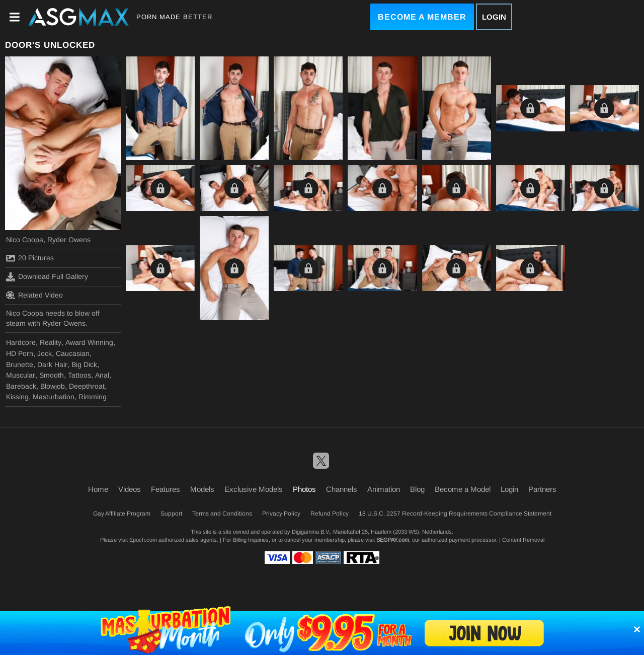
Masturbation (54, 397)
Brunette (20, 365)
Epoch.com (143, 540)
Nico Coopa (25, 240)
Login (494, 17)
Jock (45, 353)
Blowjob (53, 386)
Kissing (17, 397)
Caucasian (73, 353)
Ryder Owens (69, 240)
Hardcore (21, 342)
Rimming (93, 397)
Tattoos (79, 375)
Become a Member (422, 17)
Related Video (34, 295)
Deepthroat (87, 386)
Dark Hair (52, 365)
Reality (51, 342)
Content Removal (523, 540)
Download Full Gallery (47, 277)
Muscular (21, 375)
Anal (102, 375)
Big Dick (84, 365)
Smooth (52, 375)
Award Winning (89, 342)
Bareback (21, 386)
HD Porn (20, 353)
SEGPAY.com (393, 540)
